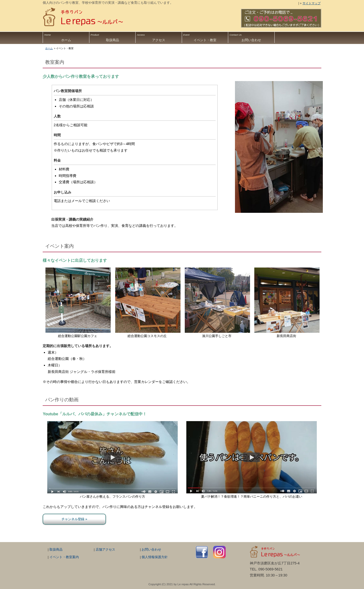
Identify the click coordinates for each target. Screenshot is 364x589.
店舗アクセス (105, 549)
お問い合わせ (251, 37)
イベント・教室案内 (64, 557)
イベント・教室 (205, 37)
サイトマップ (312, 3)
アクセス (159, 37)
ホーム (66, 37)
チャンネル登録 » (74, 519)
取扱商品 (112, 37)
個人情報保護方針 (155, 557)
